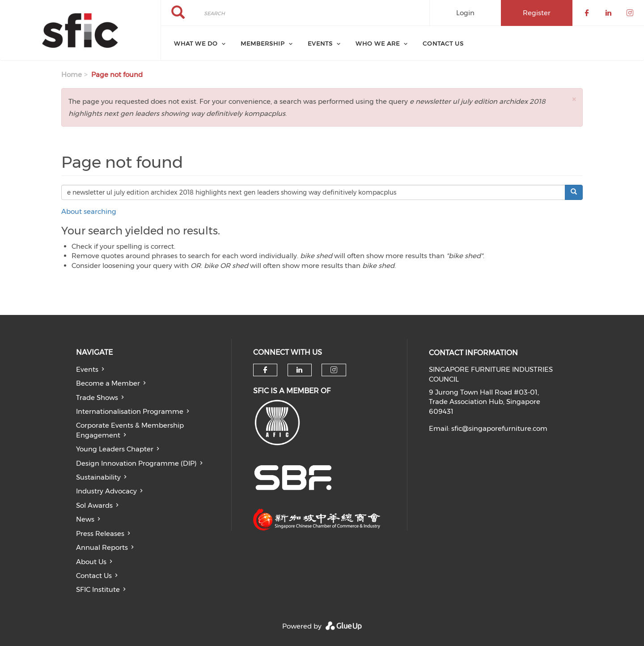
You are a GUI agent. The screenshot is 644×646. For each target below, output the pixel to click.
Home (72, 74)
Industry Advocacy (106, 491)
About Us (91, 562)
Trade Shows (97, 397)
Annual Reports (102, 547)
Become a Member (108, 383)
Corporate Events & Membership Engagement (130, 430)
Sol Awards (94, 505)
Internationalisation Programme (130, 411)
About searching (89, 211)
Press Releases (100, 533)
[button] (574, 99)
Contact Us (443, 43)
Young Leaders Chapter (115, 449)
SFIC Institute (98, 589)
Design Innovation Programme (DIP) (136, 463)
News (85, 519)
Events (87, 369)
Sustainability (98, 477)
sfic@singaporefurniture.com (499, 428)
